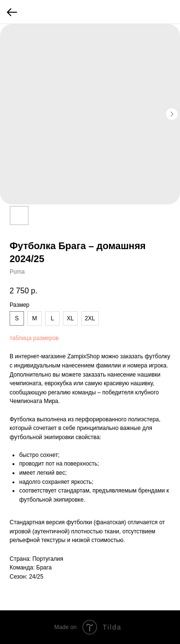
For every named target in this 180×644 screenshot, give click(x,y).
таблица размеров (34, 338)
